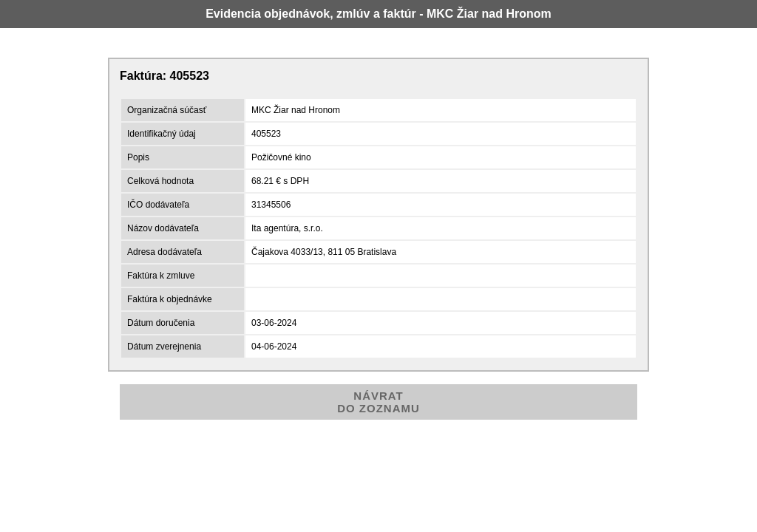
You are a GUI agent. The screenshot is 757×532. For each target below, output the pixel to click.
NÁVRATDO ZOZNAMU (378, 402)
